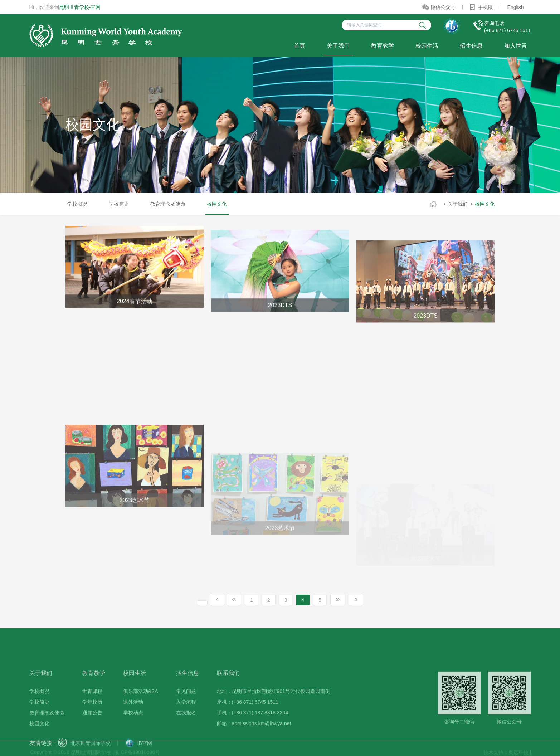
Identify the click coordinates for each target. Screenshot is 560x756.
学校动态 (133, 740)
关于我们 (338, 46)
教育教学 (383, 46)
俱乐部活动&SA (141, 718)
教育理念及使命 (168, 204)
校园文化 (485, 204)
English (516, 7)
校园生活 (427, 46)
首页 (300, 46)
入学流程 (186, 729)
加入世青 (516, 46)
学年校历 (92, 729)
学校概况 (77, 204)
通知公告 (92, 740)
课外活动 (133, 729)
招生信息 (471, 46)
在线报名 (186, 740)
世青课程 (92, 718)
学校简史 (119, 204)
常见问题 (186, 718)
